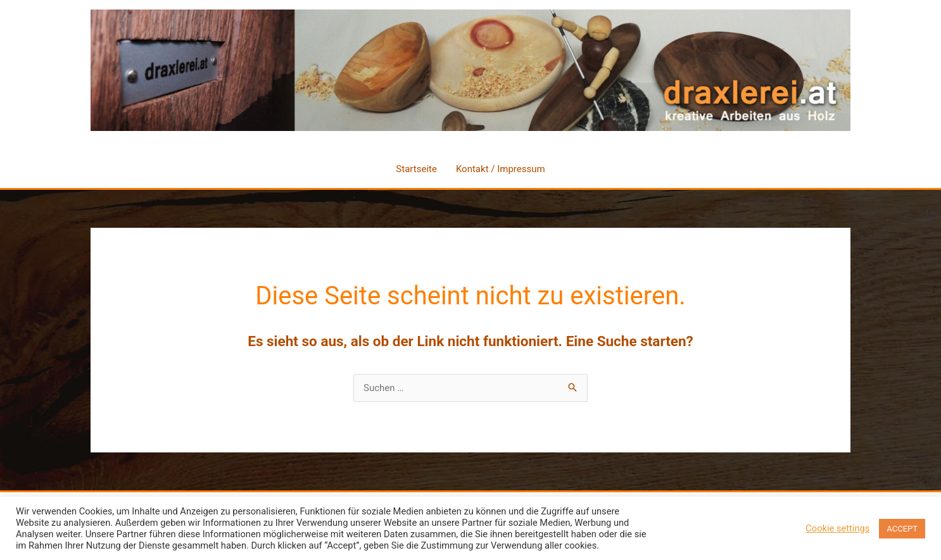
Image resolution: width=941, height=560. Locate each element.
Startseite (416, 169)
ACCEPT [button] (902, 529)
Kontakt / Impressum (501, 169)
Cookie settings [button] (837, 528)
